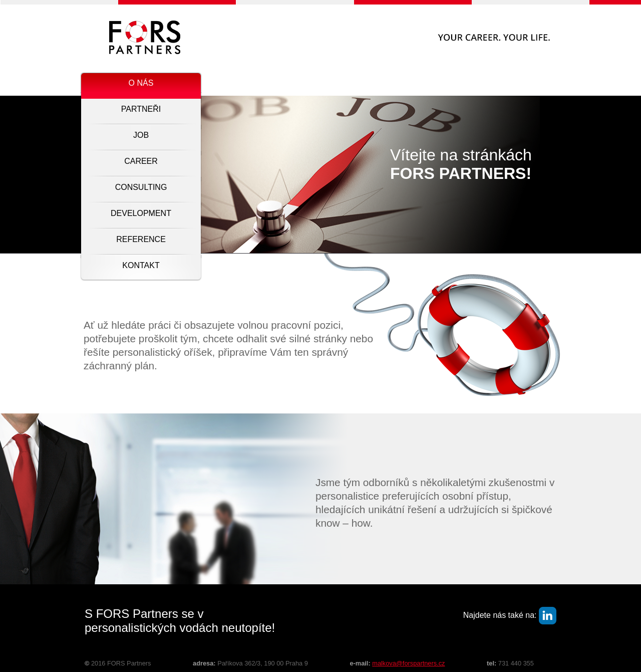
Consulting (141, 187)
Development (141, 213)
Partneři (141, 109)
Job (141, 135)
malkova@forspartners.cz (408, 663)
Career (141, 161)
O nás (141, 83)
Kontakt (141, 265)
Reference (141, 239)
